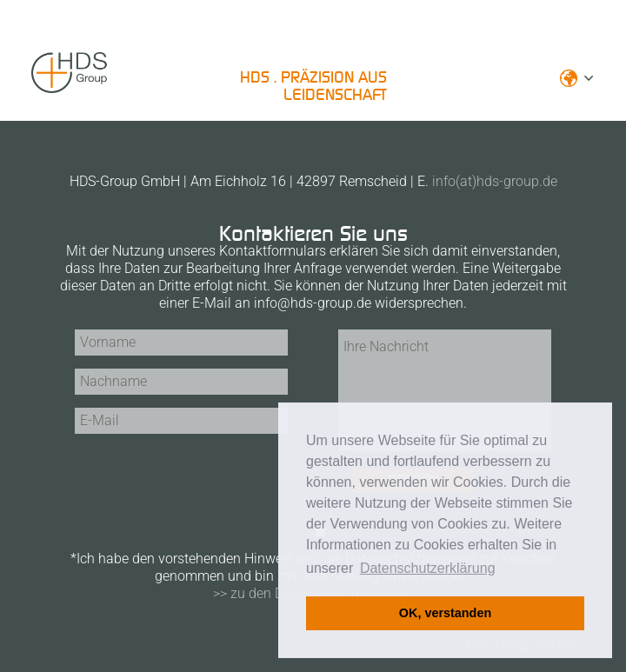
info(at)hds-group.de (495, 181)
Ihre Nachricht (445, 390)
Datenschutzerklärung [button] (428, 568)
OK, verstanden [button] (445, 613)
